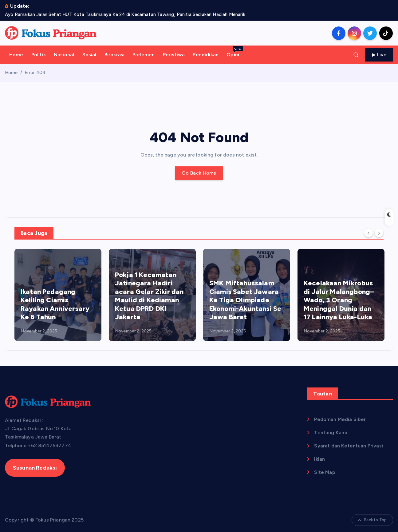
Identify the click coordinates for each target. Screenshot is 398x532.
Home (16, 55)
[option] (58, 295)
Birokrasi (114, 55)
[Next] (379, 232)
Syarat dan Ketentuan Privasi (348, 446)
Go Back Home (199, 173)
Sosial (89, 55)
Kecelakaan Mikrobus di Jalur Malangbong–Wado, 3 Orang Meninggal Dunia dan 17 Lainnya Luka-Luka (339, 300)
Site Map (325, 472)
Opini (235, 52)
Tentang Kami (331, 433)
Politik (39, 55)
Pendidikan (206, 55)
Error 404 (35, 73)
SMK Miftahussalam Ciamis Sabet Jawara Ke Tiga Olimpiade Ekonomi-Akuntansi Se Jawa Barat (245, 300)
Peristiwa (174, 55)
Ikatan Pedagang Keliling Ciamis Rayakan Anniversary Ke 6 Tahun (55, 304)
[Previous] (368, 232)
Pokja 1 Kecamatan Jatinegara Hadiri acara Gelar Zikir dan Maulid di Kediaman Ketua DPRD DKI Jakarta (149, 296)
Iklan (319, 459)
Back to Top (372, 520)
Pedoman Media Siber (340, 419)
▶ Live (379, 55)
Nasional (64, 55)
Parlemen (144, 55)
